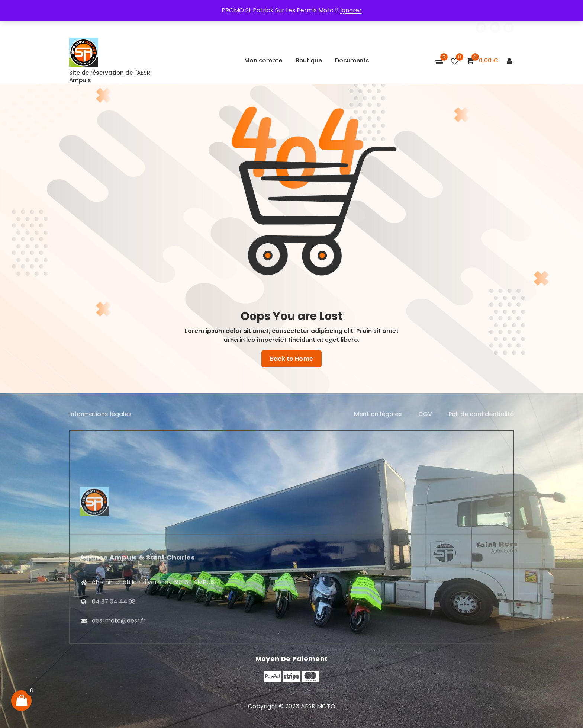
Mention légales (378, 419)
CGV (425, 419)
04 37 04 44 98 (114, 681)
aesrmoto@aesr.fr (119, 700)
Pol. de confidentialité (481, 419)
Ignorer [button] (351, 10)
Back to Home (291, 359)
